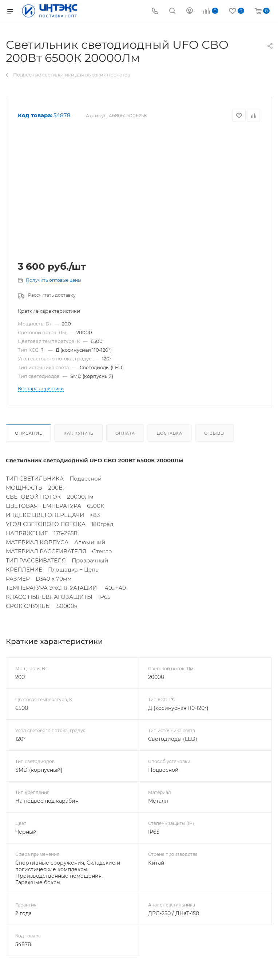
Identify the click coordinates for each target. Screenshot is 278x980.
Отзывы (215, 433)
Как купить (79, 433)
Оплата (125, 433)
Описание (28, 433)
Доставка (170, 433)
